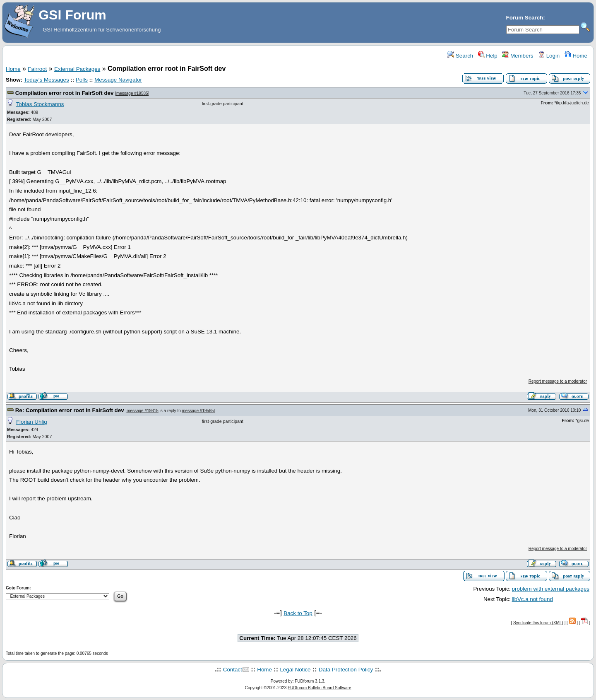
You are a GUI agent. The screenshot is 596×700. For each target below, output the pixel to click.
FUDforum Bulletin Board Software (319, 688)
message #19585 (132, 93)
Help (488, 56)
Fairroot (37, 69)
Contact (233, 670)
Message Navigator (118, 80)
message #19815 (143, 411)
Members (518, 56)
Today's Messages (46, 80)
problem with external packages (551, 589)
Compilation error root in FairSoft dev (65, 93)
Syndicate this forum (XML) (538, 623)
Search (460, 56)
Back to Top (298, 613)
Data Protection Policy (346, 670)
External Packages (77, 69)
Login (549, 56)
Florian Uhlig (32, 422)
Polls (82, 80)
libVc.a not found (532, 599)
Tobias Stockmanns (40, 104)
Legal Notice (295, 670)
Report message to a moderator (558, 381)
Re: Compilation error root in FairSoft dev (70, 410)
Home (576, 56)
